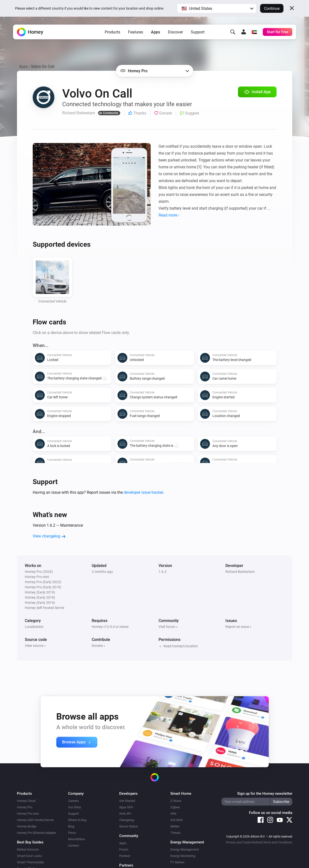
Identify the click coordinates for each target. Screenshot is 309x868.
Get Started (127, 801)
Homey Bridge (27, 826)
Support (198, 32)
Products (112, 32)
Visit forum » (168, 627)
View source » (35, 646)
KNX (173, 814)
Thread (175, 833)
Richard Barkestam (240, 572)
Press (72, 833)
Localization (34, 627)
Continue (272, 8)
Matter (175, 826)
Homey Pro (25, 807)
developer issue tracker (143, 492)
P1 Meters (177, 862)
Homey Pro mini (28, 814)
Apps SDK (126, 807)
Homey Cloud (26, 801)
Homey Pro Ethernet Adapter (37, 833)
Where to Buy (77, 820)
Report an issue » (238, 627)
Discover (175, 32)
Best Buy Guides (30, 842)
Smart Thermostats (30, 862)
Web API (125, 814)
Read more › (169, 215)
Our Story (74, 807)
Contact (74, 846)
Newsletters (77, 839)
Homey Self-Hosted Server (35, 820)
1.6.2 (162, 572)
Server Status (129, 826)
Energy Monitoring (183, 856)
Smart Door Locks (29, 856)
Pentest (125, 856)
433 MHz (177, 820)
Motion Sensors (28, 849)
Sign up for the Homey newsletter (265, 794)
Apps (155, 32)
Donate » (98, 646)
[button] (217, 8)
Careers (74, 801)
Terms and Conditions (278, 842)
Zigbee (175, 807)
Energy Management (185, 849)
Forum (124, 849)
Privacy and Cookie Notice (243, 842)
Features (136, 32)
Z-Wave (176, 801)
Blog (71, 826)
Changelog (127, 820)
